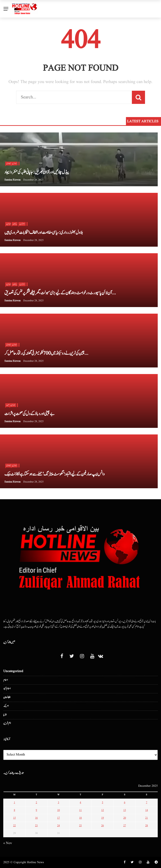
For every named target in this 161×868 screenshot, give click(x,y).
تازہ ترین (14, 163)
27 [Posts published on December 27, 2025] (125, 826)
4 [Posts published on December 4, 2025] (80, 802)
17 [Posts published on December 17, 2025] (58, 818)
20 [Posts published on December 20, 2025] (125, 818)
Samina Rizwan (12, 180)
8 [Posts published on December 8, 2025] (14, 810)
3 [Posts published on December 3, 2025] (58, 802)
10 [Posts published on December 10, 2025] (58, 810)
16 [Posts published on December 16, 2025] (36, 818)
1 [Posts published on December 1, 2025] (14, 802)
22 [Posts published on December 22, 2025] (14, 826)
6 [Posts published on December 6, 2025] (125, 802)
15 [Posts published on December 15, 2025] (14, 818)
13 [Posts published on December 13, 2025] (125, 810)
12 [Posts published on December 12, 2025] (103, 810)
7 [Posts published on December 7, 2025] (147, 802)
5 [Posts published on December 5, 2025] (103, 802)
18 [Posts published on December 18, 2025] (80, 818)
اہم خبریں (22, 224)
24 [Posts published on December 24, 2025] (58, 826)
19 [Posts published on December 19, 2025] (103, 818)
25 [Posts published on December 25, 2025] (80, 826)
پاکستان (15, 224)
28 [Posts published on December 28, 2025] (147, 826)
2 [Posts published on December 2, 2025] (36, 802)
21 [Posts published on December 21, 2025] (147, 818)
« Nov (8, 843)
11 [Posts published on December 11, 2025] (80, 810)
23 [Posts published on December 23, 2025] (36, 826)
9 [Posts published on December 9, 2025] (36, 810)
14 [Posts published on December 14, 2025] (147, 810)
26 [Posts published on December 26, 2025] (103, 826)
